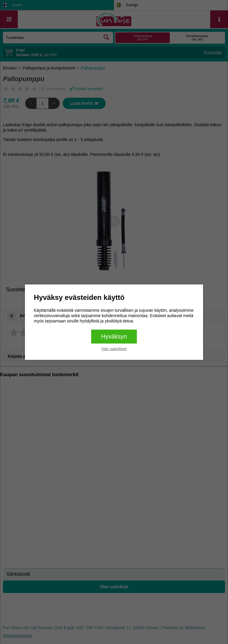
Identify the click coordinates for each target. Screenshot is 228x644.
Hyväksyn (114, 336)
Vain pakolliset (114, 349)
